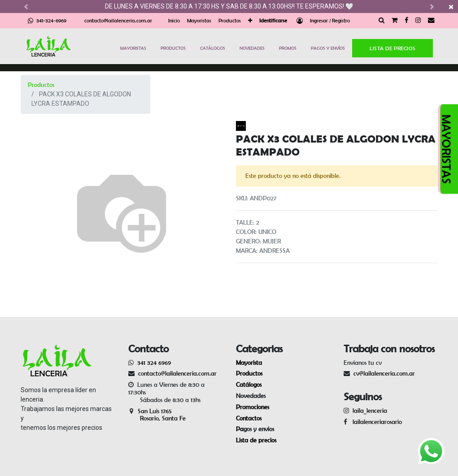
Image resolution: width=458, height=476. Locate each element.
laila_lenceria (370, 411)
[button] (250, 21)
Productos (41, 85)
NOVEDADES (252, 48)
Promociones (253, 407)
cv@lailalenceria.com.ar (384, 373)
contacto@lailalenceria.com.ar (118, 20)
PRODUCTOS (173, 48)
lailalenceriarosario (375, 422)
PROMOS (288, 48)
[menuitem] (174, 21)
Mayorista (249, 363)
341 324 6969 (154, 363)
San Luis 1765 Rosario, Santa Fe (157, 415)
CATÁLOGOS (213, 48)
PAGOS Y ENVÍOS (328, 48)
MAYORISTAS (133, 48)
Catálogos (249, 385)
